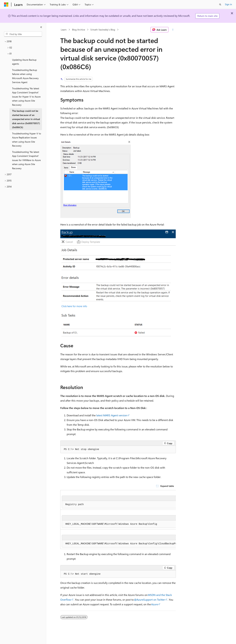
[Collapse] (41, 27)
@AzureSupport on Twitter (149, 600)
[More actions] (173, 30)
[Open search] (220, 5)
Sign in (228, 4)
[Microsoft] (6, 5)
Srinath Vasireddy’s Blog (103, 30)
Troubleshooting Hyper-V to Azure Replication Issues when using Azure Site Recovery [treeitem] (27, 140)
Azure (155, 604)
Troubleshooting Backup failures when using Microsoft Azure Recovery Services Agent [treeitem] (25, 76)
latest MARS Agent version (112, 415)
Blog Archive (79, 30)
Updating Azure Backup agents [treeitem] (24, 62)
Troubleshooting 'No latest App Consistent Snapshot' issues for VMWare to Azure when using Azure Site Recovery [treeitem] (26, 160)
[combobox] (23, 34)
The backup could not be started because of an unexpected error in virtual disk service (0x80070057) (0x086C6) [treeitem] (26, 119)
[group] (118, 520)
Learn (64, 30)
